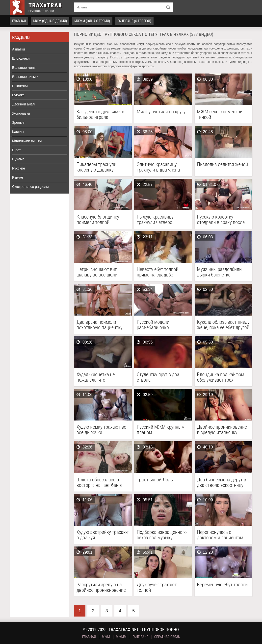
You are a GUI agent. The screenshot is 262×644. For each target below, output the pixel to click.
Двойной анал (23, 104)
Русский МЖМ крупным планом (161, 430)
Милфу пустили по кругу (161, 112)
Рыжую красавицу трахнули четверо (155, 220)
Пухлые (18, 159)
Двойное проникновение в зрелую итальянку (222, 430)
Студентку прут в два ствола (158, 377)
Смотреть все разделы (30, 187)
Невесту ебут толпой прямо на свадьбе (157, 272)
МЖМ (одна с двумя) (50, 21)
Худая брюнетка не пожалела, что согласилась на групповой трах (96, 377)
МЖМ (106, 637)
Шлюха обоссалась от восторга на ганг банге (99, 482)
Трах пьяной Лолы (155, 480)
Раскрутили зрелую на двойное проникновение (101, 587)
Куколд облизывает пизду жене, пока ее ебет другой (223, 325)
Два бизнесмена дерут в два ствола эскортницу (222, 482)
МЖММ (121, 637)
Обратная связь (167, 637)
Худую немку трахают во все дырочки (101, 430)
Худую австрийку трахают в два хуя (103, 535)
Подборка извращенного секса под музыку (162, 535)
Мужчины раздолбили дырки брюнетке (219, 272)
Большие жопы (24, 68)
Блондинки (21, 58)
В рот (16, 150)
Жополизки (21, 113)
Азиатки (18, 49)
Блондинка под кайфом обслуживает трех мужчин (221, 377)
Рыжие (18, 177)
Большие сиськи (25, 77)
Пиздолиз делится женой (223, 164)
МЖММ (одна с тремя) (92, 21)
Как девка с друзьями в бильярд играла (100, 114)
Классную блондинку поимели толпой (98, 220)
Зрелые (18, 123)
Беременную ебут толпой (223, 585)
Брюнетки (20, 86)
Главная (19, 21)
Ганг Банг (140, 637)
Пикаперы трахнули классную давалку (96, 167)
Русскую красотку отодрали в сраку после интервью (221, 220)
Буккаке (18, 95)
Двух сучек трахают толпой (157, 587)
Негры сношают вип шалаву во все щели (97, 272)
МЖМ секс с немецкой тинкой (220, 114)
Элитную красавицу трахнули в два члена (158, 167)
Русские (19, 168)
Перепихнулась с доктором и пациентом (220, 535)
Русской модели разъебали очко (153, 325)
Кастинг (18, 132)
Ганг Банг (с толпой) (134, 21)
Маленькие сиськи (27, 141)
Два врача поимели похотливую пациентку (100, 325)
